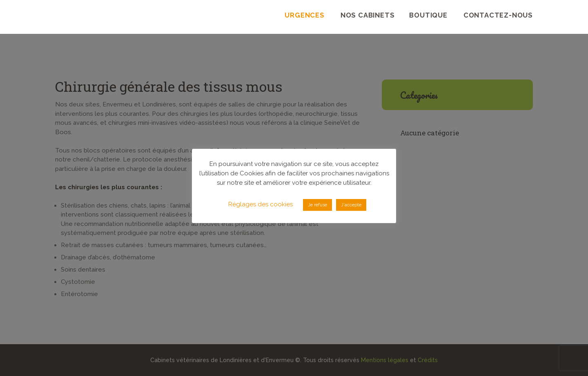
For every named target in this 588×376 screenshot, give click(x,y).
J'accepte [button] (351, 205)
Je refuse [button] (317, 205)
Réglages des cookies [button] (261, 204)
